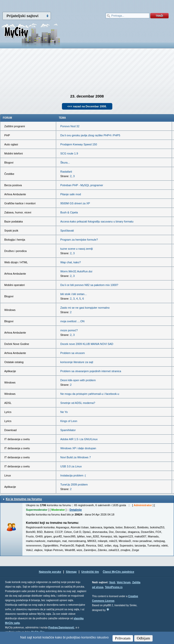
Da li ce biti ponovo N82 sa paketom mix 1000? (89, 285)
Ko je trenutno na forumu (24, 499)
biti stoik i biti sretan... (73, 294)
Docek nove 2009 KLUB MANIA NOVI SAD (87, 344)
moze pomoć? (69, 330)
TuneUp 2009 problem (74, 485)
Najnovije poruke (50, 572)
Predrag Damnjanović (61, 627)
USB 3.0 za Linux (71, 466)
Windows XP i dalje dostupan (78, 448)
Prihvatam (123, 638)
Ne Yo (64, 412)
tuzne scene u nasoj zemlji (76, 249)
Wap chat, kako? (71, 262)
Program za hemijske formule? (79, 240)
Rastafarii (66, 172)
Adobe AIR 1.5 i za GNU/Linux (79, 439)
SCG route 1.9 (69, 153)
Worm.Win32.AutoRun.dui (76, 271)
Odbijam (143, 638)
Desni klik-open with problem (78, 380)
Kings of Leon (69, 421)
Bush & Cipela (69, 212)
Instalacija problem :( (73, 475)
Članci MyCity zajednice (118, 572)
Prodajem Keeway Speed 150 (79, 144)
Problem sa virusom (72, 353)
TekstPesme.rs (114, 587)
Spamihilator (68, 430)
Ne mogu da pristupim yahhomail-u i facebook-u (90, 394)
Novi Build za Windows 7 (75, 457)
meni (44, 5)
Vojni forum (124, 582)
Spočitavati (67, 231)
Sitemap (71, 572)
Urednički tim (90, 572)
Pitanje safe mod (71, 194)
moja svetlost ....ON (72, 321)
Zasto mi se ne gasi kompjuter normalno (85, 308)
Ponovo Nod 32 (70, 126)
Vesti (112, 582)
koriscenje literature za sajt (77, 362)
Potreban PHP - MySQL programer (82, 185)
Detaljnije (76, 510)
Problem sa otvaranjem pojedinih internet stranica (91, 371)
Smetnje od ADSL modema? (78, 403)
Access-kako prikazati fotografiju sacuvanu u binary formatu (97, 221)
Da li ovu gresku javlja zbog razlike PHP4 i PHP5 (90, 135)
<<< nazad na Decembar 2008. (87, 106)
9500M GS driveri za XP (75, 203)
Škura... (65, 163)
